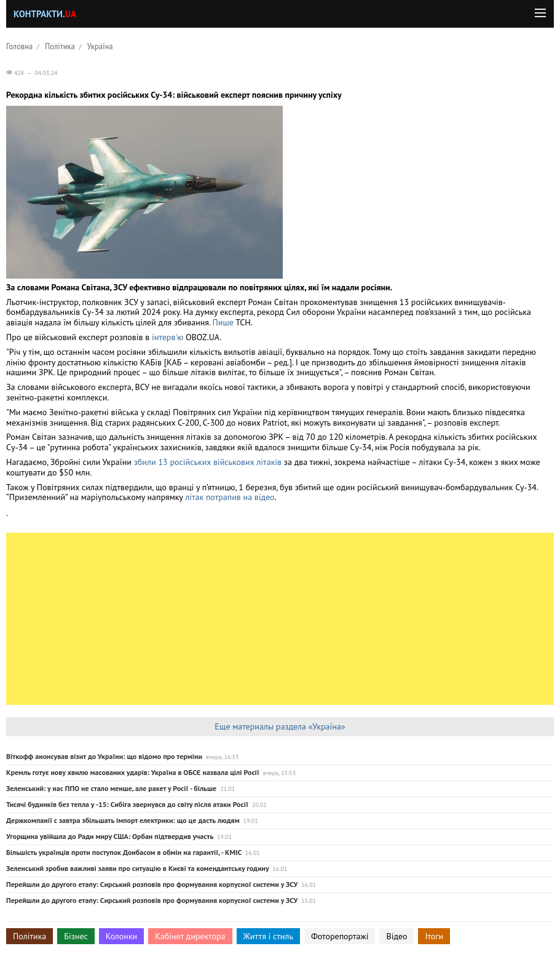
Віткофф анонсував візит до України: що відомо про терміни (104, 756)
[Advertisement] (280, 619)
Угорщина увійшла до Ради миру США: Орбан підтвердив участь (110, 836)
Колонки (122, 936)
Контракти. (45, 14)
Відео (396, 936)
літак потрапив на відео (230, 497)
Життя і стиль (268, 936)
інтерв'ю (168, 337)
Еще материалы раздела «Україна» (280, 726)
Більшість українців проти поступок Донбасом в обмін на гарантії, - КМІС (124, 852)
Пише (224, 322)
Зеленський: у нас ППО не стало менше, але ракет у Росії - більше (111, 788)
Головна (19, 46)
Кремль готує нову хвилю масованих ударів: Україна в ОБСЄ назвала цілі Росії (133, 772)
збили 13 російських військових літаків (208, 462)
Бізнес (76, 936)
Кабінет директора (190, 936)
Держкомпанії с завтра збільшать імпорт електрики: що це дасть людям (123, 820)
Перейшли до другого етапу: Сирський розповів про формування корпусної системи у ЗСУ (152, 884)
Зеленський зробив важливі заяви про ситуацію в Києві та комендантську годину (137, 868)
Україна (100, 46)
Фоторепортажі (340, 936)
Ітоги (434, 936)
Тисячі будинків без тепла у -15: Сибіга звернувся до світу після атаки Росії (127, 804)
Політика (60, 46)
